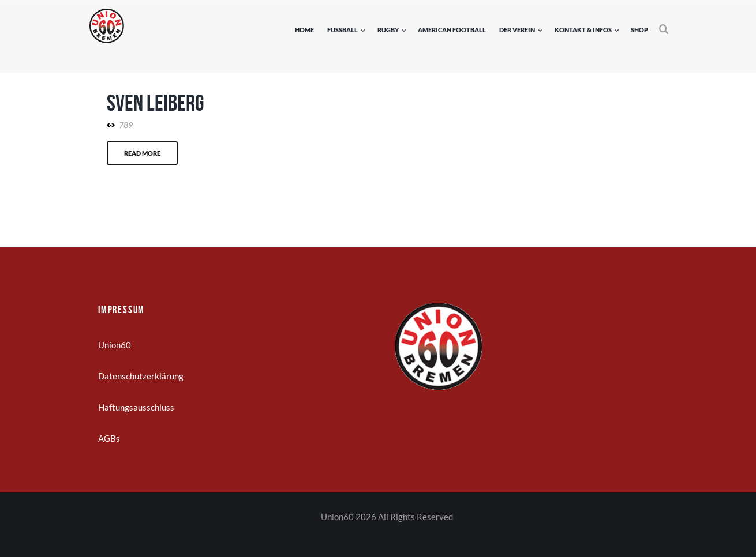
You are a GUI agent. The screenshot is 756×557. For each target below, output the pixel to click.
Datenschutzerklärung (141, 376)
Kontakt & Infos (583, 30)
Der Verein (517, 30)
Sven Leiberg (156, 103)
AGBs (109, 438)
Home (304, 30)
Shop (639, 30)
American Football (452, 30)
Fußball (343, 30)
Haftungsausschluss (136, 407)
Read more (142, 153)
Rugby (388, 30)
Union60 (115, 345)
